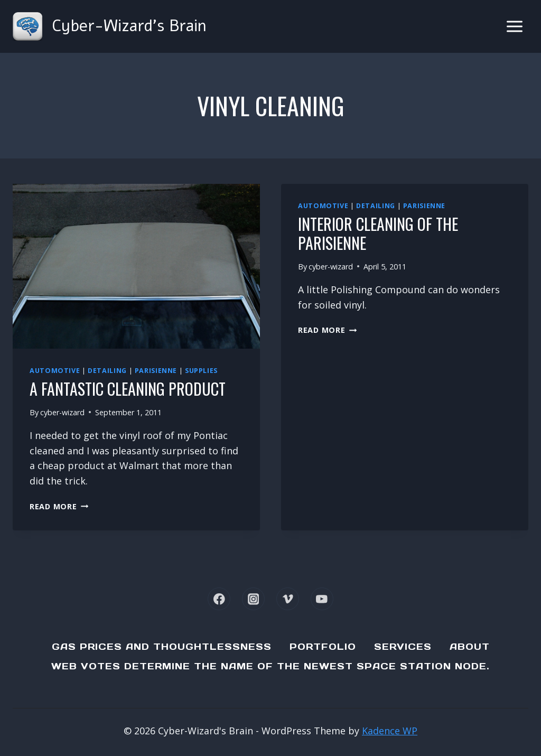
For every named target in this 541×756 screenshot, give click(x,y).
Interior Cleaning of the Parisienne (378, 233)
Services (403, 647)
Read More (59, 506)
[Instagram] (253, 599)
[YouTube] (322, 599)
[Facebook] (219, 599)
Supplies (201, 371)
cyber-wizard (62, 412)
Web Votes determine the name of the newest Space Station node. (270, 666)
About (470, 647)
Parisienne (156, 371)
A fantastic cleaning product (128, 389)
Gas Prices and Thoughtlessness (162, 647)
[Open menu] (514, 26)
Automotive (55, 371)
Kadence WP (390, 731)
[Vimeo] (288, 599)
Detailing (107, 371)
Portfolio (323, 647)
